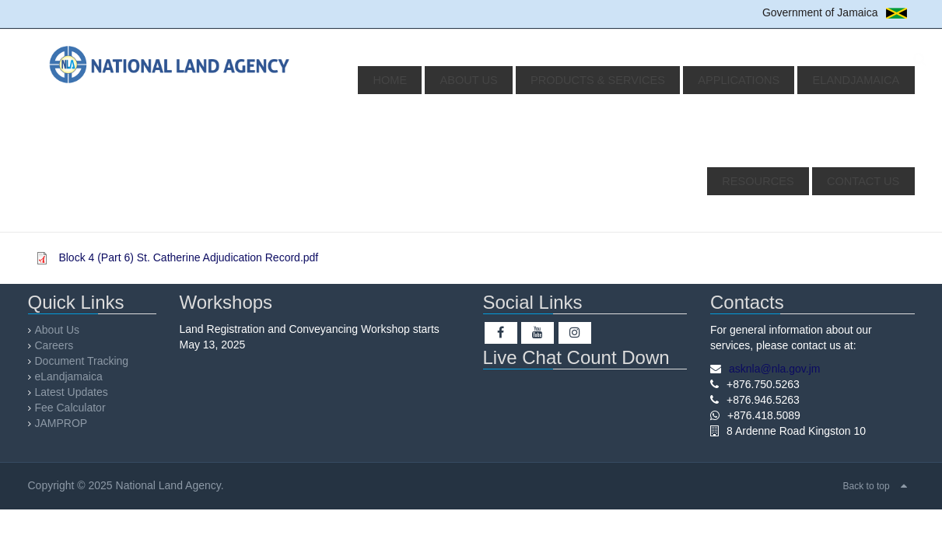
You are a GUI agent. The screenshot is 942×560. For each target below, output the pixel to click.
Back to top (867, 486)
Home (359, 80)
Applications (666, 80)
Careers (54, 345)
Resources (868, 80)
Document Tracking (82, 361)
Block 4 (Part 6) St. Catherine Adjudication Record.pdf (188, 257)
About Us (424, 80)
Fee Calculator (70, 408)
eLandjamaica (770, 80)
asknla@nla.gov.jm (774, 369)
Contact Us (868, 181)
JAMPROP (61, 423)
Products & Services (540, 80)
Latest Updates (72, 392)
